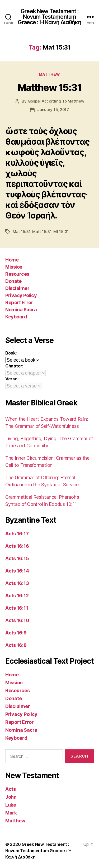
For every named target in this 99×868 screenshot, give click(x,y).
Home (12, 260)
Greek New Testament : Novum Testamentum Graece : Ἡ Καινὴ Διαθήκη (49, 17)
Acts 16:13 (17, 583)
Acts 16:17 (17, 534)
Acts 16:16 (17, 546)
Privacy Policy (21, 295)
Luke (11, 805)
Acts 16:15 (17, 558)
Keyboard (16, 317)
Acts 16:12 (17, 596)
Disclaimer (17, 288)
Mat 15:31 (22, 232)
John (11, 797)
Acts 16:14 (17, 571)
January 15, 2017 (53, 110)
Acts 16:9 (16, 633)
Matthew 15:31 (50, 88)
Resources (17, 274)
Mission (14, 267)
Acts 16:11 (17, 608)
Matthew (49, 74)
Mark (11, 813)
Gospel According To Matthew (56, 101)
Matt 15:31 (42, 232)
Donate (13, 281)
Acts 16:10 (17, 620)
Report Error (19, 302)
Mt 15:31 (61, 232)
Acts (11, 789)
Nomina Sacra (21, 310)
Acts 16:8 (16, 645)
